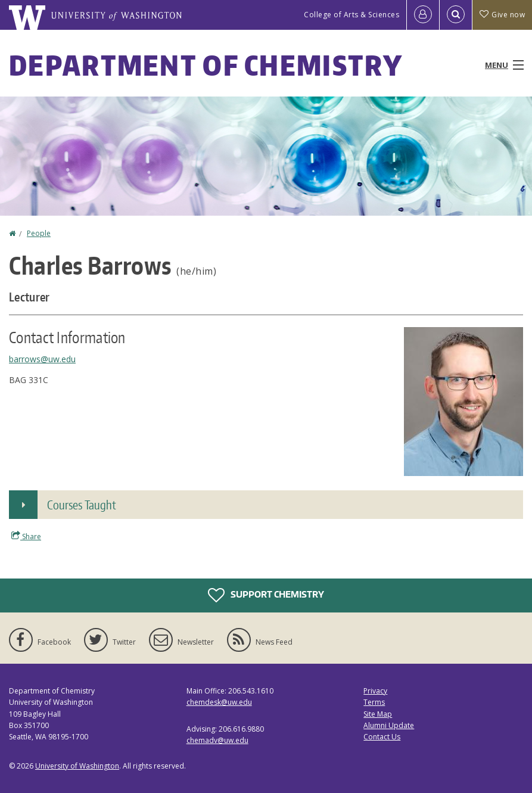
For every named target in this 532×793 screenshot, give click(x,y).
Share (26, 536)
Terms (374, 702)
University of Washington (77, 766)
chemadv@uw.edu (217, 740)
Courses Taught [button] (82, 505)
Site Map (378, 714)
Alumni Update (389, 725)
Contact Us (382, 737)
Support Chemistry (266, 595)
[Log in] (423, 15)
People (39, 233)
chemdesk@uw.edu (219, 702)
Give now (502, 15)
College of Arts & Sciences (351, 15)
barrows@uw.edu (42, 359)
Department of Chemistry (206, 65)
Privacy (375, 691)
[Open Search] (456, 15)
